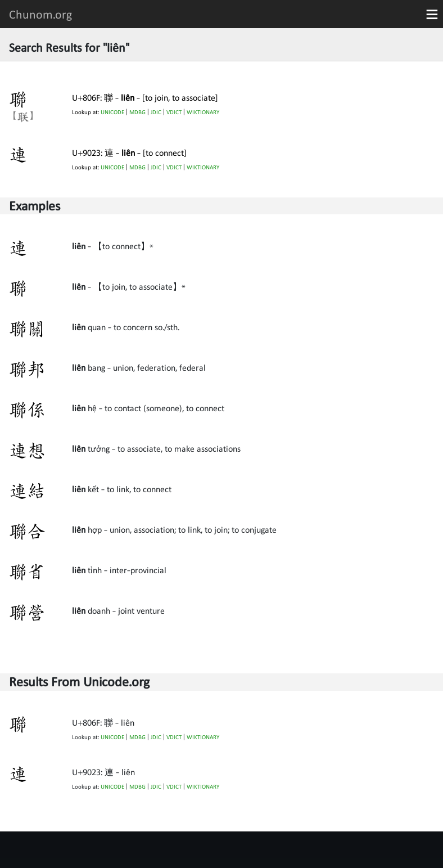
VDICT (174, 112)
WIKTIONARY (203, 112)
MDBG (137, 112)
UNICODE (112, 112)
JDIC (156, 112)
